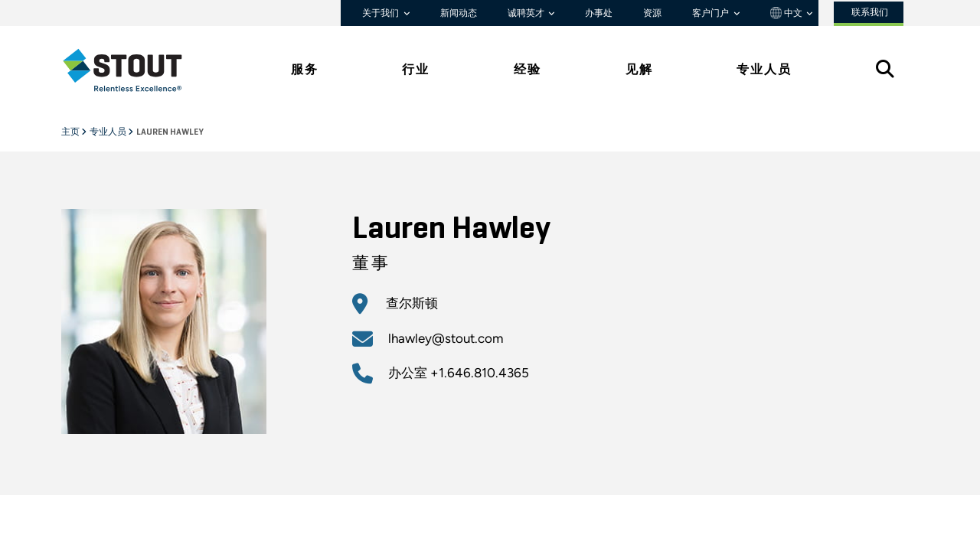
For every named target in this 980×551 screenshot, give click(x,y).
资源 (652, 13)
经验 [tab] (528, 69)
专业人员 (109, 132)
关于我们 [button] (382, 13)
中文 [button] (787, 13)
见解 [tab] (639, 69)
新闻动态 (459, 13)
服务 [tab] (305, 69)
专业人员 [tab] (764, 69)
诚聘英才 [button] (527, 13)
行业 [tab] (416, 69)
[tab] (134, 70)
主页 (71, 132)
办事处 (599, 13)
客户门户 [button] (712, 13)
